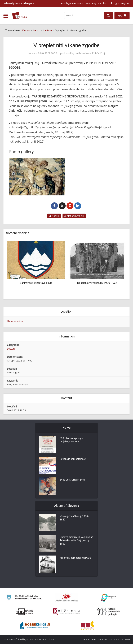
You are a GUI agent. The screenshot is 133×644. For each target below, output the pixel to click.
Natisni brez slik (74, 216)
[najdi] (108, 16)
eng (94, 3)
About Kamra (90, 640)
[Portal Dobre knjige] (35, 626)
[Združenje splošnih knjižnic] (88, 626)
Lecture (11, 349)
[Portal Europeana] (108, 598)
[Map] (122, 16)
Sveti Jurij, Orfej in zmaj (73, 480)
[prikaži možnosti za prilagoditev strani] (72, 3)
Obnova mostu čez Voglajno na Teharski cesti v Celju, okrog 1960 (77, 541)
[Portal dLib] (24, 612)
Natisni (54, 216)
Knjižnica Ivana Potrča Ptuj (90, 53)
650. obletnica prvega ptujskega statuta (71, 440)
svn (88, 3)
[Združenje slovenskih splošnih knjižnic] (66, 612)
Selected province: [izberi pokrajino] (19, 3)
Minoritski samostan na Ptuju (76, 558)
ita (100, 3)
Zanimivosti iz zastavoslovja (36, 283)
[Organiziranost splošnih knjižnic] (66, 598)
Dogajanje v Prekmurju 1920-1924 (97, 283)
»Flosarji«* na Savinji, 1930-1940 (75, 518)
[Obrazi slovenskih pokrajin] (108, 612)
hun (105, 3)
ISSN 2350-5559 (122, 640)
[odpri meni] (6, 16)
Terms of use (105, 640)
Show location (15, 321)
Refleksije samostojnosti (73, 459)
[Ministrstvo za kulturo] (25, 598)
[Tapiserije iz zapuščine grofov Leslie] (37, 177)
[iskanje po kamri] (84, 16)
